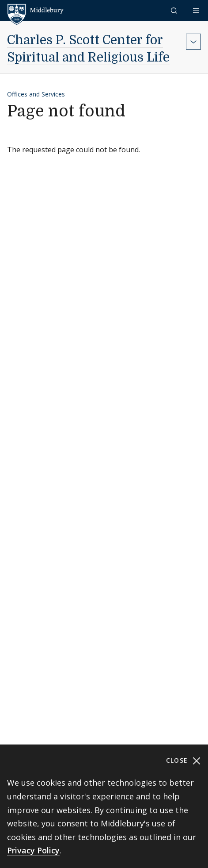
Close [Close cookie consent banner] (183, 761)
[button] (175, 10)
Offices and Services (36, 94)
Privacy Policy (33, 850)
